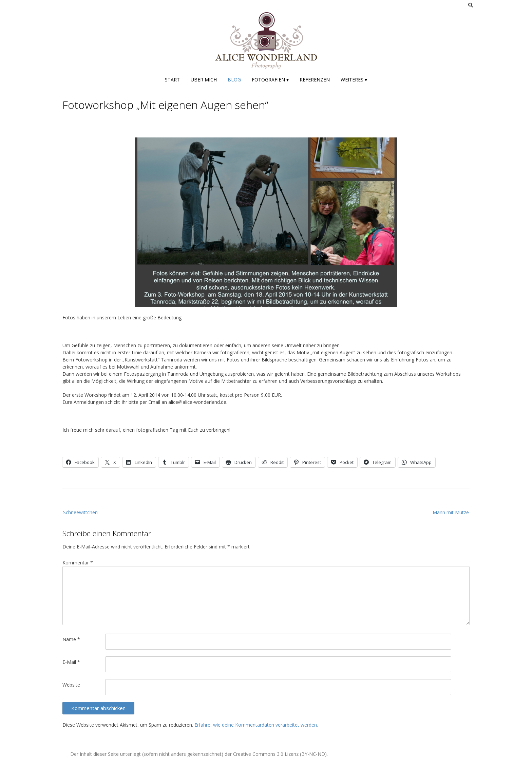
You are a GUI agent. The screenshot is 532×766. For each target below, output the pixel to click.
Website (71, 685)
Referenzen (315, 80)
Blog (234, 80)
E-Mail (71, 662)
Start (172, 80)
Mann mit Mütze (451, 512)
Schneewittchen (80, 512)
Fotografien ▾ (270, 80)
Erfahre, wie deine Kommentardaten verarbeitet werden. (256, 725)
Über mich (204, 80)
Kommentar (78, 563)
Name (71, 639)
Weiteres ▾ (354, 80)
